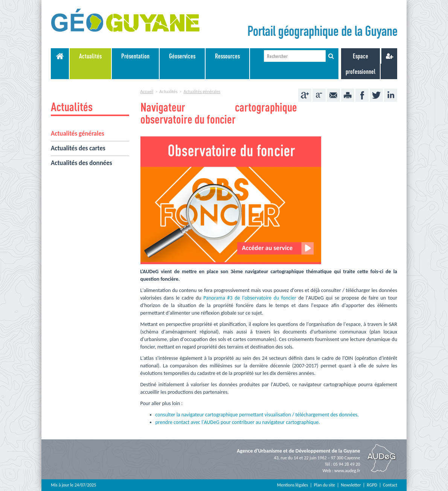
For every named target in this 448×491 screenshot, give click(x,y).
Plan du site (325, 485)
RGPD (372, 485)
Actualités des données (82, 163)
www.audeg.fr (347, 471)
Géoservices (182, 56)
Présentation (135, 56)
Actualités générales (78, 134)
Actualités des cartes (78, 148)
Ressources (227, 56)
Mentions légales (293, 485)
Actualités (90, 56)
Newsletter (351, 485)
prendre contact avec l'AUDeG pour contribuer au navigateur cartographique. (238, 422)
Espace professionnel (360, 64)
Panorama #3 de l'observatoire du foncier (250, 298)
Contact (390, 485)
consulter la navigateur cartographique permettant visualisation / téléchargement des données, (257, 415)
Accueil (147, 92)
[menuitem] (91, 64)
